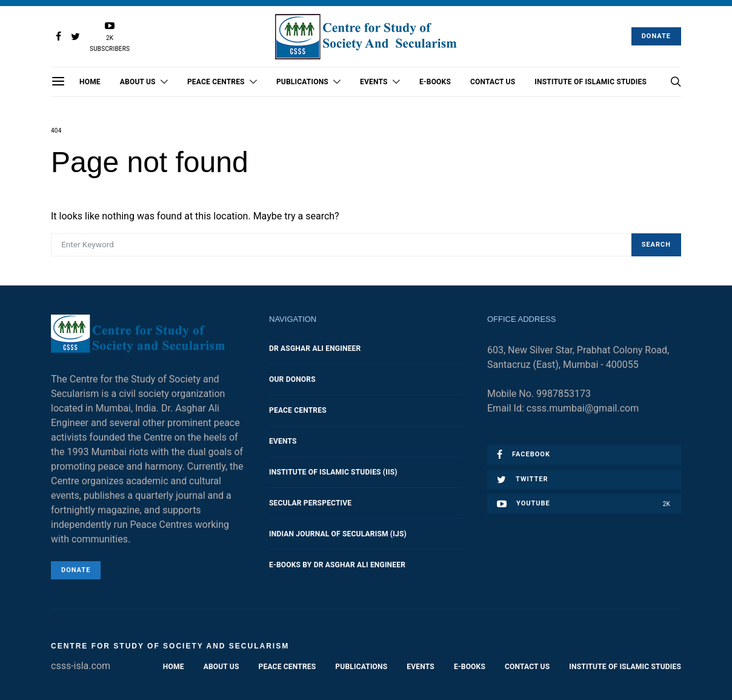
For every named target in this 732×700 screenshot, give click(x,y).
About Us (138, 82)
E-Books (435, 82)
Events (374, 82)
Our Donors (292, 379)
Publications (302, 82)
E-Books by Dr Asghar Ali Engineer (337, 565)
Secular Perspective (310, 503)
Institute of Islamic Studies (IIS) (333, 472)
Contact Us (493, 82)
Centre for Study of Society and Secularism (170, 646)
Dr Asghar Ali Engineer (315, 348)
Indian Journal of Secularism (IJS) (338, 534)
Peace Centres (216, 82)
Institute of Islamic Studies (591, 82)
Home (90, 82)
